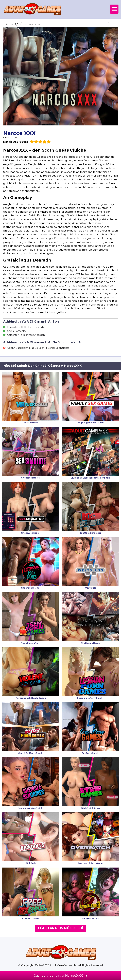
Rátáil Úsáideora (16, 142)
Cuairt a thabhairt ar (61, 976)
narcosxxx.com (10, 137)
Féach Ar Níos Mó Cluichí (60, 928)
